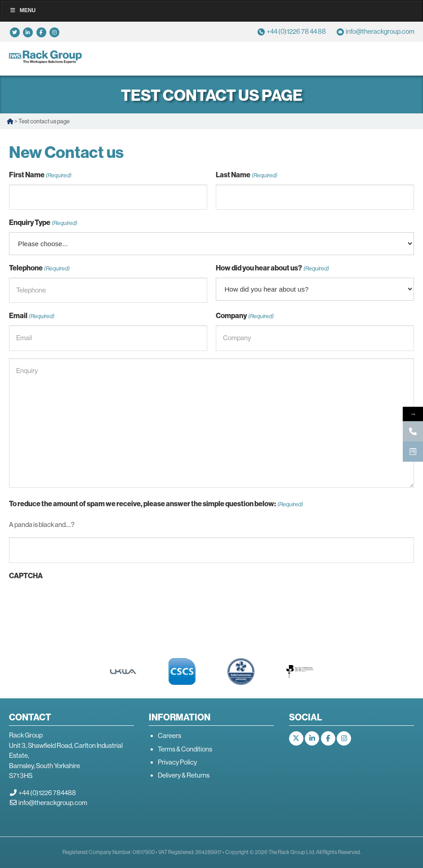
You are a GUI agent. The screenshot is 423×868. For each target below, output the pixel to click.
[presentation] (77, 603)
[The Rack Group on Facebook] (328, 738)
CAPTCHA (26, 576)
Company (245, 316)
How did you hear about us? (272, 268)
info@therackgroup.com (380, 31)
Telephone (39, 268)
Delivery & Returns (184, 775)
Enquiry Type (43, 223)
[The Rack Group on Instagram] (344, 738)
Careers (169, 735)
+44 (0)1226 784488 (47, 793)
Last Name (247, 175)
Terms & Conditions (185, 749)
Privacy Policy (177, 762)
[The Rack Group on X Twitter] (296, 738)
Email (32, 316)
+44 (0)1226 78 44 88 (296, 31)
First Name (40, 175)
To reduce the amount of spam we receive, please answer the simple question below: (156, 504)
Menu (22, 10)
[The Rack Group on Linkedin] (312, 738)
